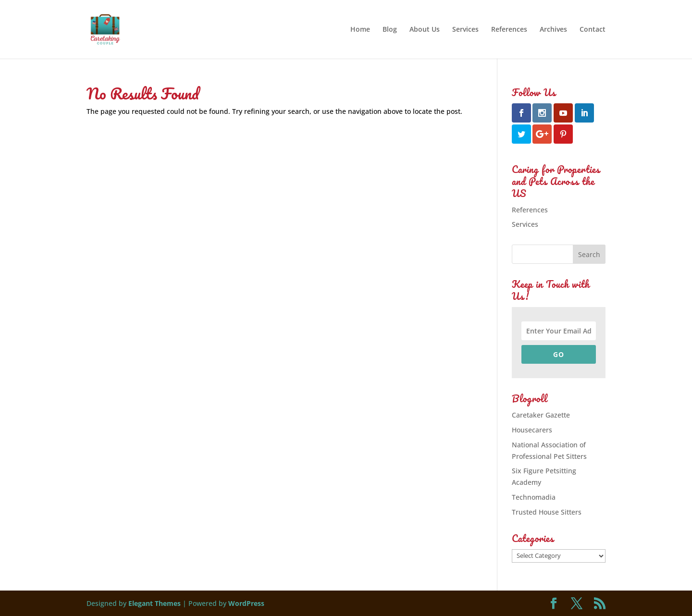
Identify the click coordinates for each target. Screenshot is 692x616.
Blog (390, 30)
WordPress (246, 603)
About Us (425, 30)
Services (465, 30)
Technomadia (534, 497)
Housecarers (532, 430)
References (509, 30)
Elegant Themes (154, 603)
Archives (553, 30)
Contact (593, 30)
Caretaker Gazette (541, 415)
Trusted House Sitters (547, 512)
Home (360, 30)
